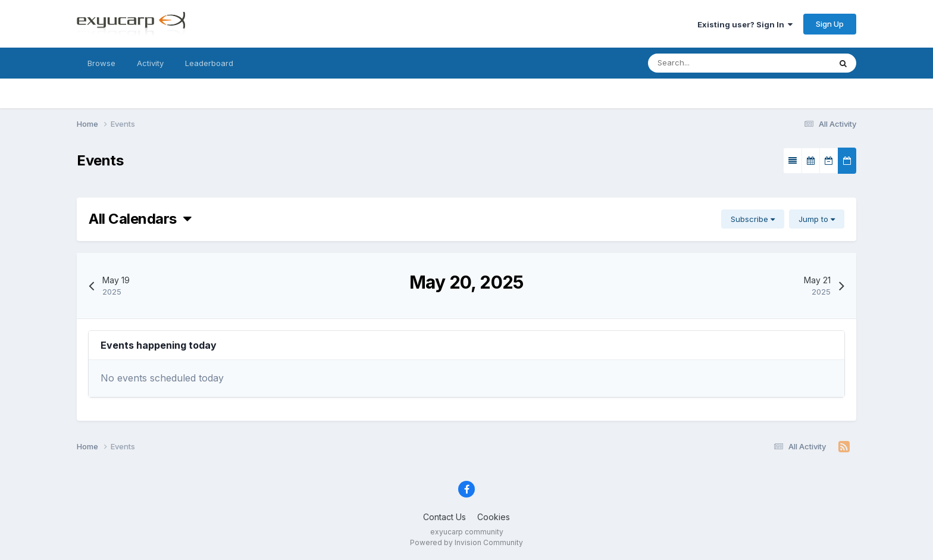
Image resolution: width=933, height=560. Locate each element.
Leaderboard (209, 63)
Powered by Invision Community (467, 542)
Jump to (817, 219)
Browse (101, 63)
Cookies (494, 517)
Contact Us (444, 517)
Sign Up (830, 24)
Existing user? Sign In (745, 24)
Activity (150, 63)
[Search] (716, 63)
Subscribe (753, 219)
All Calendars (140, 219)
